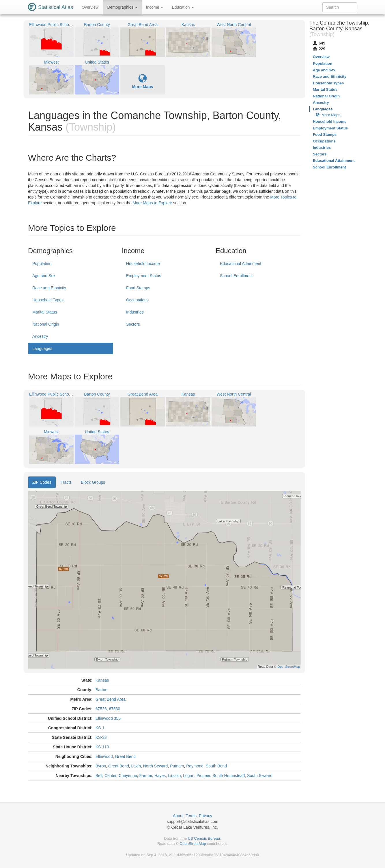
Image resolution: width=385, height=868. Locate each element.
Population (42, 264)
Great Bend (125, 756)
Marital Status (45, 312)
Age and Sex (44, 276)
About (178, 816)
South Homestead (229, 776)
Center (110, 776)
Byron (101, 766)
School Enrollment (236, 276)
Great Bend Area (111, 699)
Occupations (137, 300)
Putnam (177, 766)
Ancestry (40, 336)
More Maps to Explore (152, 203)
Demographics (122, 7)
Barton (101, 690)
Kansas (102, 680)
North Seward (156, 766)
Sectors (133, 324)
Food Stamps (138, 288)
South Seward (260, 776)
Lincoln (174, 776)
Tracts (66, 482)
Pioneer (203, 776)
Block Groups (93, 482)
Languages (42, 348)
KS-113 (102, 747)
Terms (191, 816)
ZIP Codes (42, 482)
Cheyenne (128, 776)
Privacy (205, 816)
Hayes (160, 776)
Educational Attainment (241, 264)
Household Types (48, 300)
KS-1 (100, 728)
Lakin (136, 766)
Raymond (195, 766)
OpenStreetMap (193, 844)
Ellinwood (104, 756)
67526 (101, 709)
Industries (135, 312)
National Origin (46, 324)
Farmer (146, 776)
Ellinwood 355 (108, 718)
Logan (189, 776)
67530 (114, 709)
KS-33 (101, 737)
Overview (90, 7)
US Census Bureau (204, 838)
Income (155, 7)
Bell (99, 776)
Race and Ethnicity (49, 288)
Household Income (143, 264)
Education (183, 7)
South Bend (216, 766)
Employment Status (144, 276)
